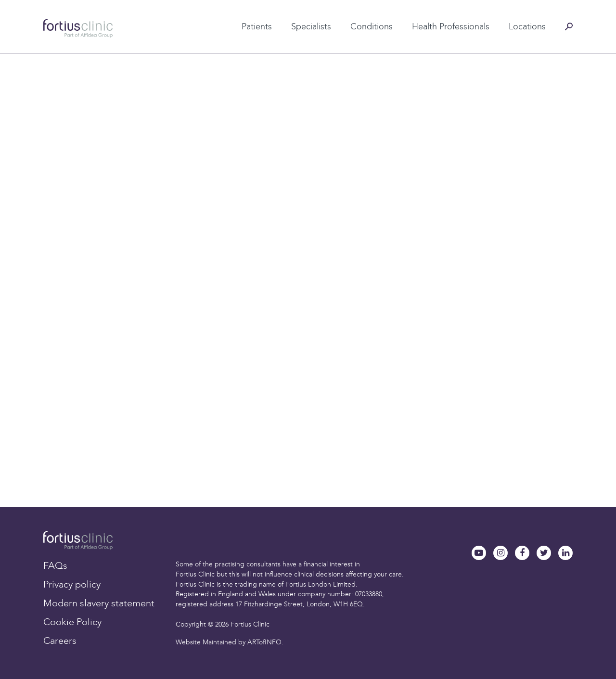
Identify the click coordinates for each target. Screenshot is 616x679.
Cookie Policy (72, 622)
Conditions (372, 26)
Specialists (311, 26)
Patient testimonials (240, 11)
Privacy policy (72, 584)
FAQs (55, 565)
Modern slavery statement (99, 603)
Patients (257, 26)
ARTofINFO (264, 642)
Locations (527, 26)
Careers (60, 641)
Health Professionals (451, 26)
